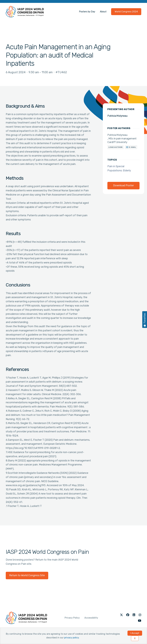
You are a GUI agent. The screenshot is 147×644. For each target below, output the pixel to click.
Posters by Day (87, 12)
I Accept (135, 633)
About (103, 12)
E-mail (133, 147)
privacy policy (71, 638)
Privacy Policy (72, 618)
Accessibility (91, 618)
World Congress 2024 (126, 12)
